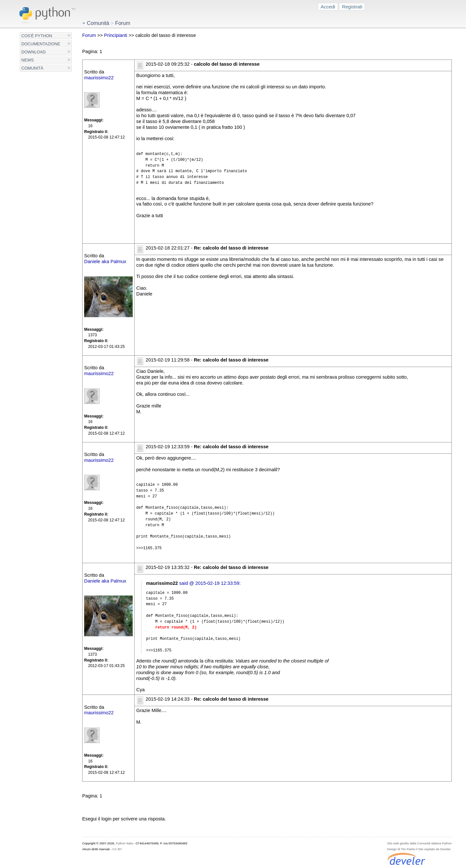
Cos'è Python (37, 36)
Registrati (352, 7)
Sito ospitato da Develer (434, 849)
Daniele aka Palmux (105, 262)
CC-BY (117, 849)
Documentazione (41, 44)
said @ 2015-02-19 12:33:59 (209, 583)
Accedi (328, 7)
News (28, 60)
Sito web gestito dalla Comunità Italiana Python (419, 843)
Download (33, 52)
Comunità (32, 68)
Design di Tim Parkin (401, 849)
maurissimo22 (99, 78)
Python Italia (124, 843)
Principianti (116, 35)
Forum (89, 35)
